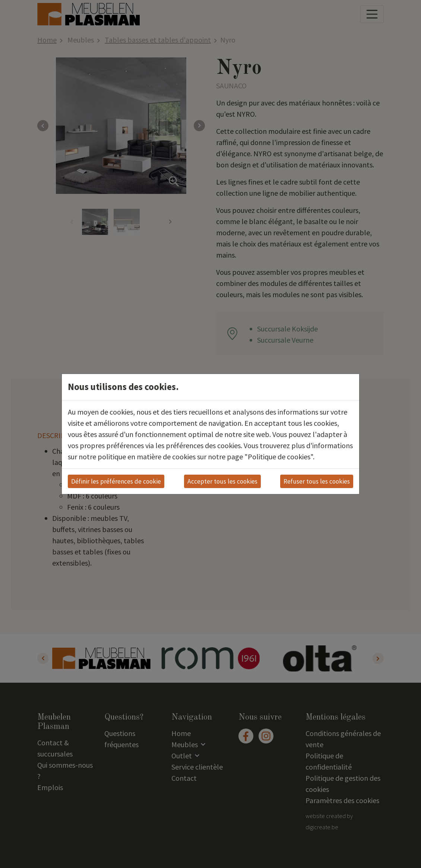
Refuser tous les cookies (317, 481)
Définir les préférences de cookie (116, 481)
